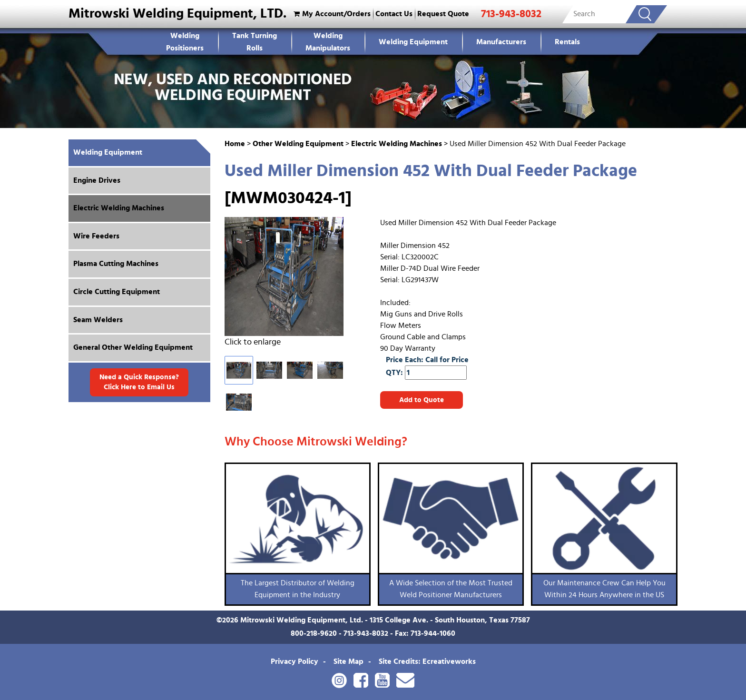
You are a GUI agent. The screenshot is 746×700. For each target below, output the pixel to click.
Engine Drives (97, 180)
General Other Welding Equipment (133, 347)
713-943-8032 (511, 14)
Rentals (567, 42)
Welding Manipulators (328, 42)
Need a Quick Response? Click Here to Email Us (139, 382)
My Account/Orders (331, 14)
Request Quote (443, 14)
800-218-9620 (314, 633)
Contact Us (394, 14)
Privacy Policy (294, 661)
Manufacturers (501, 42)
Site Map (348, 661)
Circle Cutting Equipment (117, 292)
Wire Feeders (96, 236)
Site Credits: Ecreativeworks (427, 661)
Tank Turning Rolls (255, 42)
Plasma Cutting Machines (116, 264)
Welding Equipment (413, 42)
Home (235, 144)
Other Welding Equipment (298, 144)
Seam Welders (98, 320)
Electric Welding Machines (397, 144)
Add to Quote (422, 400)
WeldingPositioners (185, 42)
